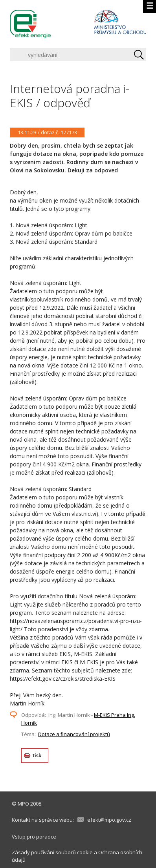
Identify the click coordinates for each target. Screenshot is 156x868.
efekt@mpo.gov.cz (109, 820)
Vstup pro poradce (34, 837)
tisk (37, 755)
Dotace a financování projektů (74, 734)
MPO (23, 804)
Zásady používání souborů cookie (52, 852)
